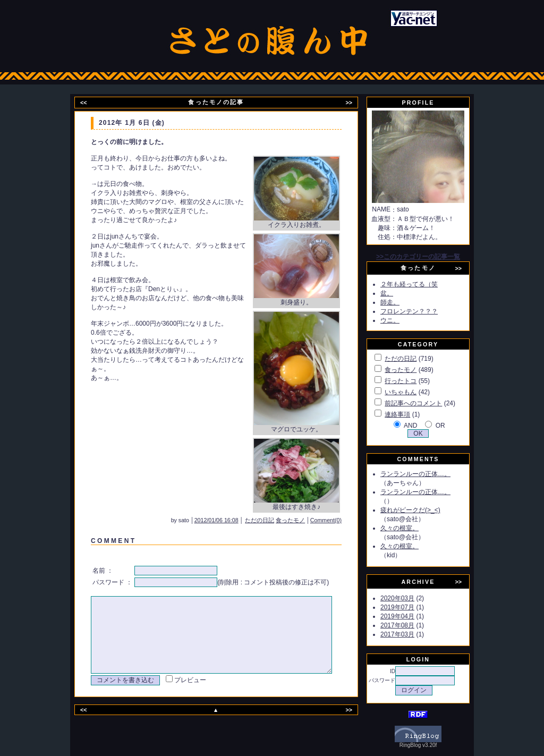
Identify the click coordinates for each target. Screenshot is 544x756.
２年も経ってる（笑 (421, 284)
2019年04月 (410, 616)
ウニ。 (402, 320)
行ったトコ (413, 381)
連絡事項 (410, 414)
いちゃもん (413, 392)
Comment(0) (340, 520)
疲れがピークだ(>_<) (423, 510)
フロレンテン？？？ (421, 311)
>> (355, 103)
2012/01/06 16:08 (231, 520)
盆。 (399, 293)
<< (90, 103)
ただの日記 (274, 520)
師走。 (402, 302)
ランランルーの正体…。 (428, 474)
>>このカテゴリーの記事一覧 (430, 257)
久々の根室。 (412, 528)
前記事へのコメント (426, 403)
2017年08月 (410, 625)
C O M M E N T (112, 541)
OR (453, 426)
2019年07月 (410, 607)
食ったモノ (305, 520)
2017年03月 (410, 634)
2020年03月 (410, 598)
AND (423, 426)
